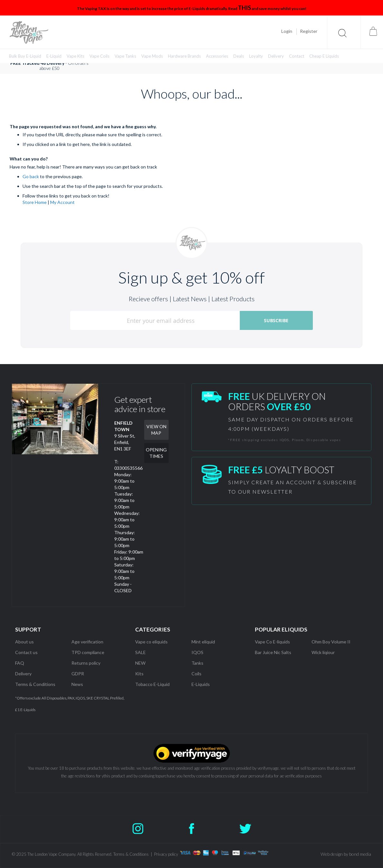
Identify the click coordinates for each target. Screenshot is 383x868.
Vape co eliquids (151, 642)
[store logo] (29, 32)
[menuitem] (25, 56)
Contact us (26, 652)
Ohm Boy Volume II (331, 642)
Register (309, 31)
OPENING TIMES (156, 453)
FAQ (20, 663)
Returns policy (86, 663)
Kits (139, 674)
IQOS (197, 652)
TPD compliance (88, 652)
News (77, 684)
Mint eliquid (203, 642)
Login (287, 31)
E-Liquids (201, 684)
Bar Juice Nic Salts (273, 652)
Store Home (35, 202)
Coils (196, 674)
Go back (31, 176)
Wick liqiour (323, 652)
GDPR (78, 674)
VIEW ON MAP (156, 430)
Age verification (87, 642)
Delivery (23, 674)
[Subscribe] (276, 320)
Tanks (197, 663)
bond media (360, 854)
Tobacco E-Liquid (153, 684)
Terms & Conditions (35, 684)
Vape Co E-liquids (272, 642)
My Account (62, 202)
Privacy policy (166, 854)
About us (24, 642)
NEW (140, 663)
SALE (140, 652)
